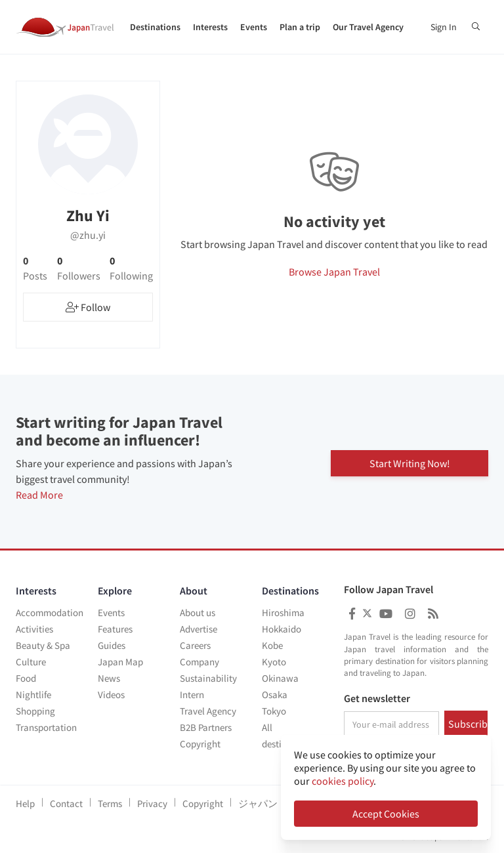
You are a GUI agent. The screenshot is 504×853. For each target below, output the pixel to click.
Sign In (444, 27)
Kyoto (274, 662)
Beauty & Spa (43, 645)
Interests (210, 27)
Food (26, 678)
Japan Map (120, 662)
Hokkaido (282, 629)
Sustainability (208, 678)
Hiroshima (283, 613)
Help (25, 803)
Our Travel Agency (368, 27)
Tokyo (274, 711)
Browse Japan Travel (334, 272)
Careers (195, 645)
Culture (31, 662)
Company (199, 662)
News (109, 678)
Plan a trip (300, 27)
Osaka (275, 695)
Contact (66, 803)
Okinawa (280, 678)
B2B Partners (206, 727)
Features (115, 629)
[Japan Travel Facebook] (352, 614)
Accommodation (50, 613)
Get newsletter (377, 699)
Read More (39, 495)
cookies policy (343, 781)
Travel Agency (208, 711)
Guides (112, 645)
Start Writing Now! (410, 462)
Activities (34, 629)
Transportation (46, 727)
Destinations (155, 27)
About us (198, 613)
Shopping (35, 711)
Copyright (200, 744)
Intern (192, 695)
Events (254, 27)
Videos (111, 695)
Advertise (199, 629)
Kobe (272, 645)
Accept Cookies (386, 814)
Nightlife (33, 695)
